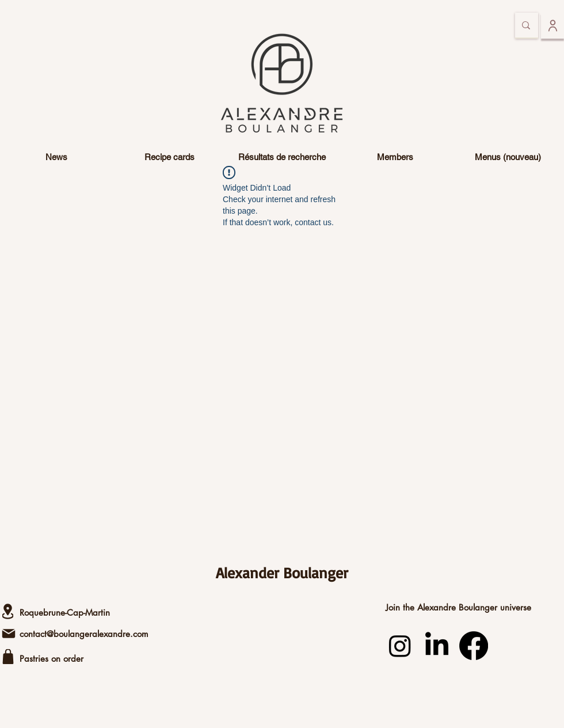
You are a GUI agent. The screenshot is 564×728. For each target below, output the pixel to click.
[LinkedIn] (437, 646)
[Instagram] (400, 646)
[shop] (8, 657)
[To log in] (552, 26)
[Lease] (8, 611)
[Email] (9, 634)
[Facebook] (474, 646)
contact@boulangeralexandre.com (84, 634)
